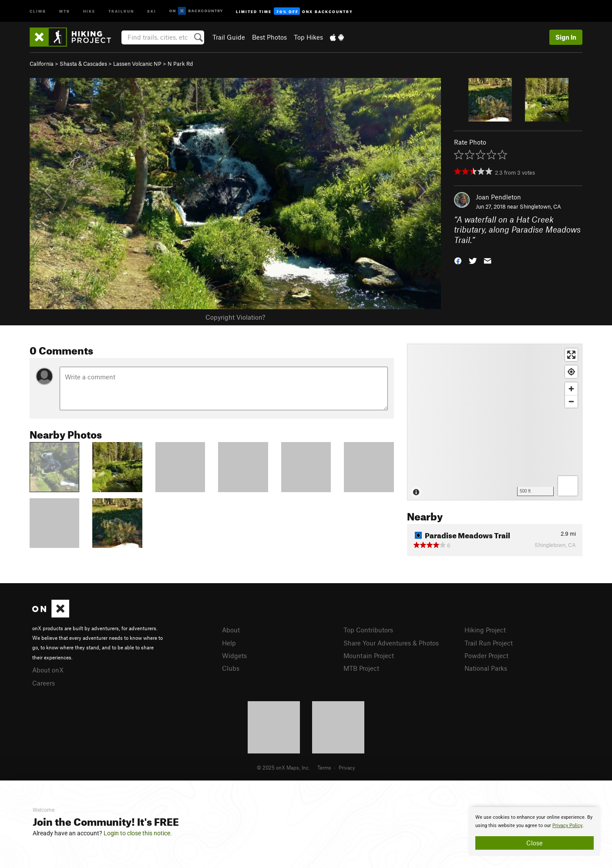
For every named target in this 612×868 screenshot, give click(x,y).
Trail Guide (229, 37)
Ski (152, 11)
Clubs (231, 668)
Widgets (234, 655)
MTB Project (361, 668)
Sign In (566, 37)
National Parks (486, 668)
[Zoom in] (571, 389)
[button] (458, 260)
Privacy (347, 767)
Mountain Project (369, 655)
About (231, 630)
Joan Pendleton (498, 197)
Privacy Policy (567, 826)
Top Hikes (308, 37)
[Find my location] (571, 372)
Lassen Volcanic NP (137, 64)
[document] (535, 831)
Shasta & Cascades (83, 64)
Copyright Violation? (235, 317)
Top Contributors (368, 630)
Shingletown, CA (540, 206)
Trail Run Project (489, 643)
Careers (44, 683)
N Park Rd (180, 64)
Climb (38, 11)
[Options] (568, 486)
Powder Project (486, 655)
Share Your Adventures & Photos (391, 643)
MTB (65, 11)
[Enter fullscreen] (571, 355)
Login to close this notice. (138, 833)
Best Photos (269, 37)
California (42, 64)
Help (229, 643)
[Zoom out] (571, 401)
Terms (324, 767)
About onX (48, 670)
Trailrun (121, 11)
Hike (89, 11)
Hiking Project (485, 630)
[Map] (495, 422)
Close (535, 843)
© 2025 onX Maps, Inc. (283, 767)
